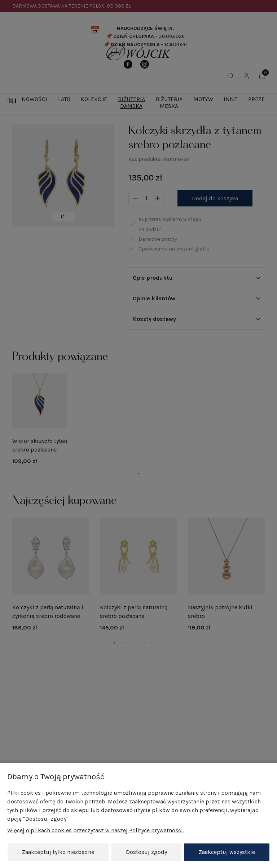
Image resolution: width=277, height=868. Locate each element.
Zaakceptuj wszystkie (227, 852)
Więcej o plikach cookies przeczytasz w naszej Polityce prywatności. (96, 830)
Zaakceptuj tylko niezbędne (58, 852)
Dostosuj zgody (146, 852)
